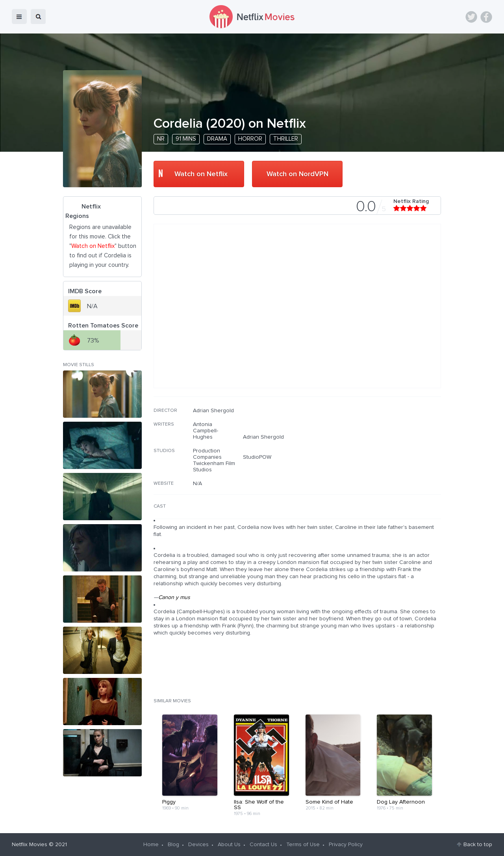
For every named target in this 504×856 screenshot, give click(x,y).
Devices (198, 845)
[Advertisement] (382, 458)
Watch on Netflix (201, 174)
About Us (229, 845)
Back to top (478, 845)
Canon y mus (174, 597)
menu (19, 17)
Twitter (471, 17)
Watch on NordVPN (297, 174)
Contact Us (263, 845)
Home (151, 845)
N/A (197, 484)
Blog (173, 845)
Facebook (486, 17)
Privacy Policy (346, 845)
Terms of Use (303, 845)
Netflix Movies (30, 845)
